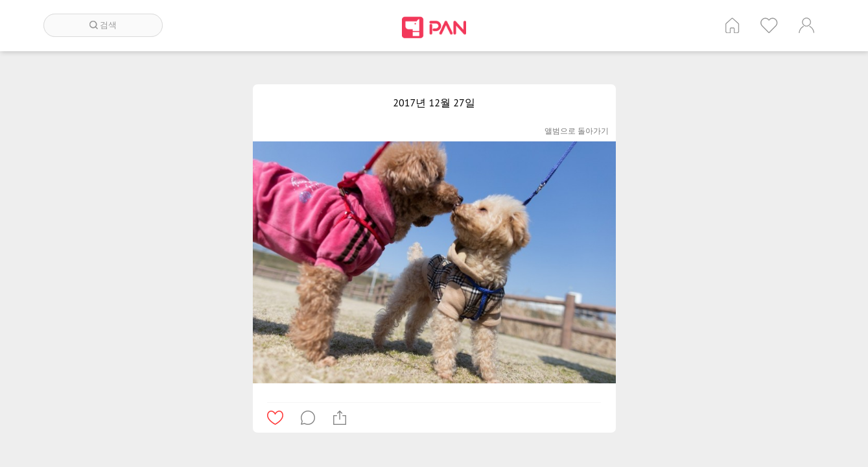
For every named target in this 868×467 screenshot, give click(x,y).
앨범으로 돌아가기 (577, 131)
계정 (806, 25)
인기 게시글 (769, 25)
